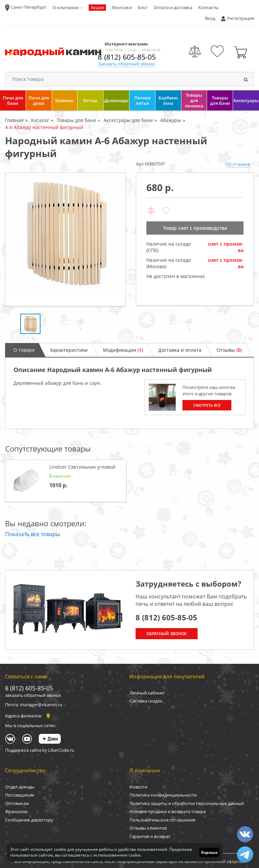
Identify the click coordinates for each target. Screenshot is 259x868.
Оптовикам (17, 803)
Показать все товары (33, 534)
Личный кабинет (147, 693)
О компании (66, 7)
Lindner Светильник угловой (82, 467)
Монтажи (122, 7)
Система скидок (146, 701)
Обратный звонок (167, 634)
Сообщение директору (29, 820)
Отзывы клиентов (148, 828)
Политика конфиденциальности (163, 795)
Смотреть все (207, 405)
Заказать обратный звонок (127, 64)
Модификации (123, 350)
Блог (143, 7)
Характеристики (69, 350)
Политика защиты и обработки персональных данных (187, 803)
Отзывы (229, 350)
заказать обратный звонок (33, 695)
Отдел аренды (20, 787)
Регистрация (241, 18)
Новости (138, 787)
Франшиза (16, 811)
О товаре (24, 350)
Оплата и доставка (173, 7)
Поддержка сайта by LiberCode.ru (40, 750)
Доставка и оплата (180, 350)
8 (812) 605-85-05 (127, 57)
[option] (65, 239)
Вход (210, 18)
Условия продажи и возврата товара (168, 811)
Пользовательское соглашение (162, 820)
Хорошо (209, 852)
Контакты (208, 7)
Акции (97, 7)
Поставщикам (20, 795)
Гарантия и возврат (150, 836)
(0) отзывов (238, 164)
